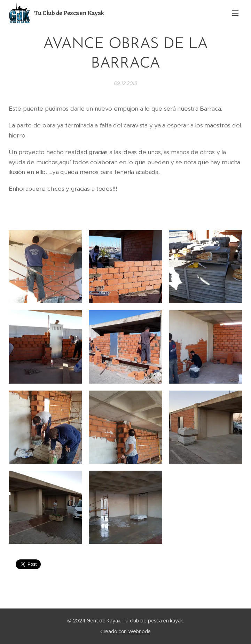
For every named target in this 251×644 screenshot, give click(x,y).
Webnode (139, 631)
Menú (235, 13)
